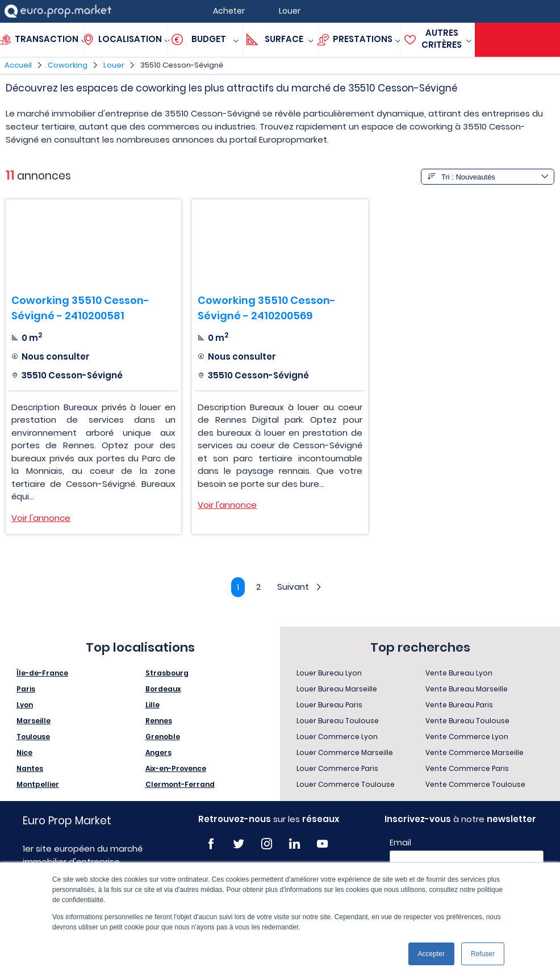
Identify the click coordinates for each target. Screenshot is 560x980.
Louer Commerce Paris (337, 768)
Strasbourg (167, 673)
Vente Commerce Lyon (467, 737)
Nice (24, 752)
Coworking (68, 65)
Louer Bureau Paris (329, 705)
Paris (26, 689)
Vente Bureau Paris (459, 705)
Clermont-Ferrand (180, 784)
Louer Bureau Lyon (329, 673)
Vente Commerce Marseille (475, 752)
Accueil (18, 65)
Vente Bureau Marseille (467, 689)
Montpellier (38, 784)
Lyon (25, 705)
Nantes (30, 768)
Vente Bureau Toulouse (467, 721)
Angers (158, 752)
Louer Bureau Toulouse (338, 721)
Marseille (34, 721)
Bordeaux (163, 689)
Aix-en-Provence (176, 768)
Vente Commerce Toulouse (475, 784)
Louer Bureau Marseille (337, 689)
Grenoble (163, 737)
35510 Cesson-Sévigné (182, 65)
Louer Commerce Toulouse (346, 784)
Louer (114, 65)
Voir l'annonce (41, 518)
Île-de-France (42, 673)
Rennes (159, 721)
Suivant (301, 587)
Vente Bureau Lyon (459, 673)
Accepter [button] (431, 954)
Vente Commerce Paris (467, 768)
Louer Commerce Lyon (337, 737)
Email (400, 843)
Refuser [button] (483, 954)
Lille (152, 705)
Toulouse (33, 737)
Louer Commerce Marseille (345, 752)
